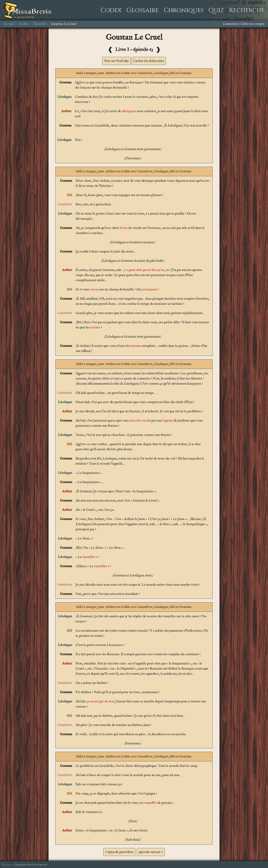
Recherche (247, 10)
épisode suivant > (151, 852)
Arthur (66, 111)
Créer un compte (253, 24)
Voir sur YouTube (116, 61)
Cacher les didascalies (149, 61)
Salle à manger (86, 73)
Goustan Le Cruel (64, 24)
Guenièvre (65, 204)
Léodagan (64, 97)
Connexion (231, 24)
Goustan (65, 82)
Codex (111, 10)
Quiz (216, 10)
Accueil (9, 24)
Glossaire (143, 10)
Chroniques (184, 10)
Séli (69, 195)
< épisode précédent (119, 852)
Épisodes (40, 24)
